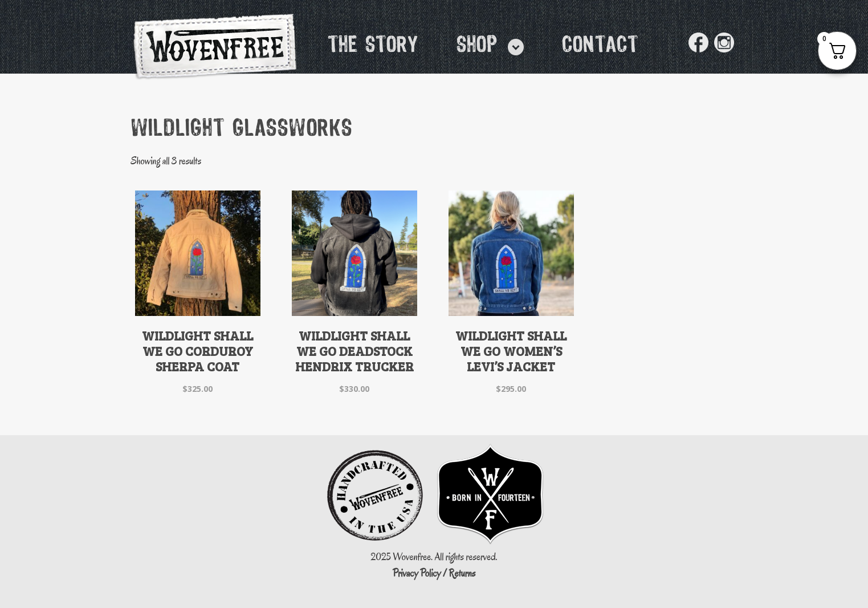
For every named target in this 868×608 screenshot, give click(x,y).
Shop (477, 46)
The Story (373, 46)
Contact (600, 46)
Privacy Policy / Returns (434, 573)
